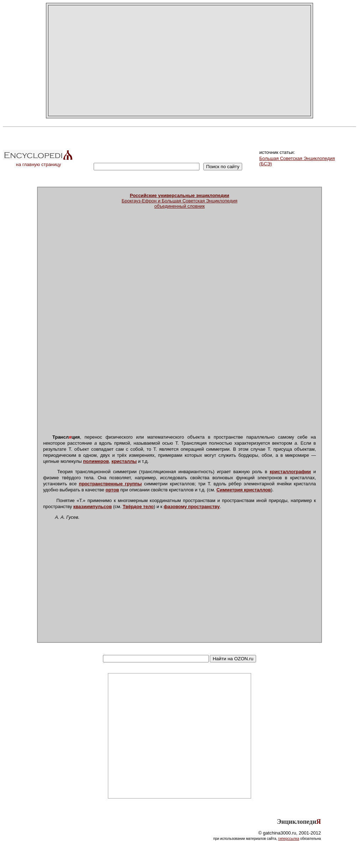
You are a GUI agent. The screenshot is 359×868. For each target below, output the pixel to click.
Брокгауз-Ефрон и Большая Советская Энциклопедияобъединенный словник (180, 201)
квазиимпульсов (93, 507)
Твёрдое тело (138, 507)
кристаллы (124, 461)
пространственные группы (111, 484)
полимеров (96, 461)
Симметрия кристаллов (244, 490)
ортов (112, 490)
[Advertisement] (180, 61)
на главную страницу (38, 162)
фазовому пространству (192, 507)
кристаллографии (290, 472)
